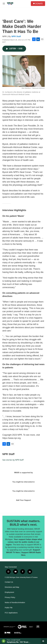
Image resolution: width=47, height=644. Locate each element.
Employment (9, 592)
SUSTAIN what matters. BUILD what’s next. (23, 523)
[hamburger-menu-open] (4, 4)
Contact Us (9, 582)
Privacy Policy (10, 597)
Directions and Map (12, 587)
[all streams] (44, 641)
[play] (4, 641)
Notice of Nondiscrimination (15, 603)
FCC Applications (11, 613)
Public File (9, 608)
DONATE (39, 4)
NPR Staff (16, 36)
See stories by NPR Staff (13, 460)
